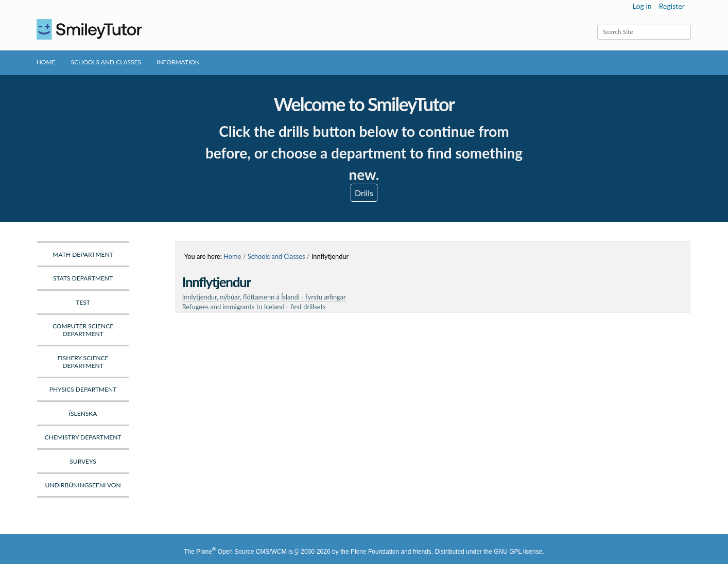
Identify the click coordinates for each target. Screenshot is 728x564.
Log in (642, 6)
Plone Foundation (375, 552)
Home (46, 62)
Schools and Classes (106, 62)
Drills (364, 193)
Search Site (597, 24)
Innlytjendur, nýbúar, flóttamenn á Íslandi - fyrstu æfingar (264, 297)
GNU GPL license (518, 552)
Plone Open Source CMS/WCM (241, 552)
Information (178, 62)
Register (672, 6)
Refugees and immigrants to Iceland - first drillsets (254, 307)
